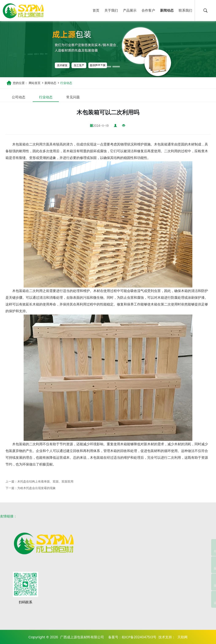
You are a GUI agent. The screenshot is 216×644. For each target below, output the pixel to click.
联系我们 (185, 11)
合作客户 (148, 11)
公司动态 (19, 97)
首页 (96, 11)
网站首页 (35, 83)
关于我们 (111, 11)
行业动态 (66, 83)
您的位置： (20, 83)
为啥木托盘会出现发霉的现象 (36, 488)
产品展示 (130, 11)
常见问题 (73, 97)
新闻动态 (167, 11)
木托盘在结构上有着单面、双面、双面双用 (45, 482)
